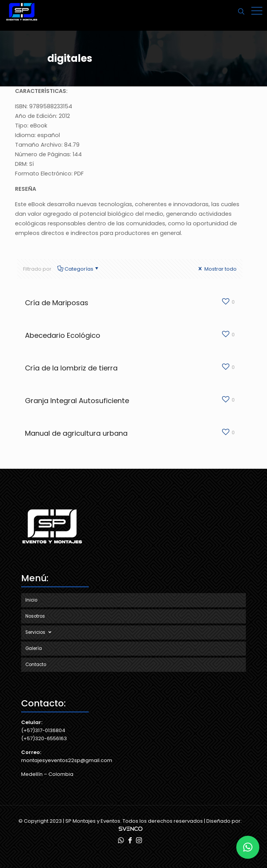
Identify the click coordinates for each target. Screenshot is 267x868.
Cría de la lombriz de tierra (71, 368)
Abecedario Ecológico (63, 335)
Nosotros (35, 616)
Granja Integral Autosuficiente (77, 401)
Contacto (36, 665)
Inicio (31, 600)
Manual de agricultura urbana (76, 433)
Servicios (39, 632)
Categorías (79, 269)
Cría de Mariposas (57, 303)
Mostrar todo (217, 269)
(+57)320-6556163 (44, 738)
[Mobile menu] (257, 12)
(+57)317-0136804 (43, 730)
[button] (248, 847)
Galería (34, 648)
